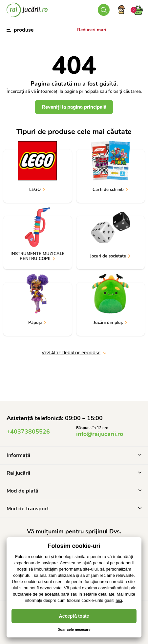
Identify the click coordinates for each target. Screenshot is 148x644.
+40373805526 (28, 432)
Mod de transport (74, 509)
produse (20, 30)
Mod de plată (74, 491)
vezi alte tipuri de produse (74, 353)
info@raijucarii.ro (100, 434)
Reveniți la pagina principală (74, 107)
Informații (74, 455)
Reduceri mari (92, 30)
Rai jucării (74, 473)
